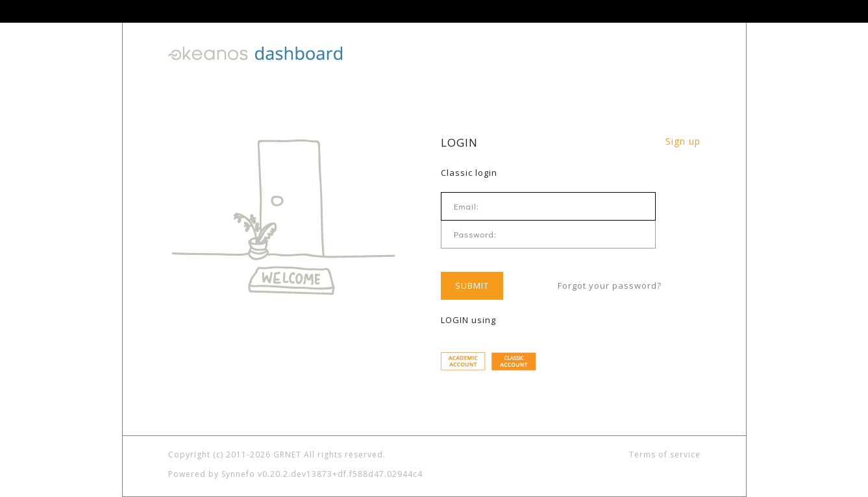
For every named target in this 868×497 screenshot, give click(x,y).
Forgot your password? (610, 285)
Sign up (683, 141)
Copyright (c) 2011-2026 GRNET (235, 455)
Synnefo (238, 474)
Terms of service (665, 455)
